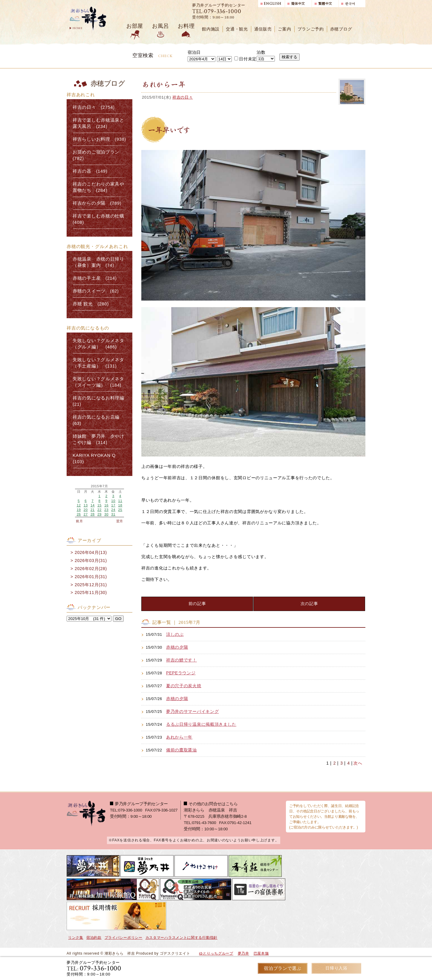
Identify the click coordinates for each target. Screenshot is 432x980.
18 (120, 505)
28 (93, 514)
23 (106, 510)
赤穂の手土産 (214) (95, 278)
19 (79, 510)
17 (113, 505)
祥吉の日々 (183, 97)
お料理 (186, 26)
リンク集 (76, 938)
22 (99, 510)
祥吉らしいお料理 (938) (99, 139)
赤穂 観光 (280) (91, 304)
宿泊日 (194, 52)
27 (86, 514)
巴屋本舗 (261, 953)
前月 (79, 521)
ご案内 (284, 29)
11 (120, 501)
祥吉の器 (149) (90, 171)
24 (113, 510)
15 (99, 505)
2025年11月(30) (91, 592)
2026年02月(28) (91, 569)
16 (106, 505)
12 (79, 505)
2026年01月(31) (91, 577)
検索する (289, 57)
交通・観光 (237, 29)
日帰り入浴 (337, 968)
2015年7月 (99, 486)
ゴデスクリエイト (175, 953)
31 (113, 514)
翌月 (120, 521)
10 (113, 501)
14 (93, 505)
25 (120, 510)
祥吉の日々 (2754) (94, 107)
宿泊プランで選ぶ (283, 968)
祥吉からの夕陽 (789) (97, 203)
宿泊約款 (94, 938)
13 (86, 505)
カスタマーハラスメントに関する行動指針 (181, 938)
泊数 (261, 52)
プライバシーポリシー (124, 938)
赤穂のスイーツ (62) (96, 291)
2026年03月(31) (91, 561)
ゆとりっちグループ (216, 953)
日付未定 (245, 59)
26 (79, 514)
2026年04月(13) (91, 552)
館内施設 (211, 29)
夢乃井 (243, 953)
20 (86, 510)
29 (99, 514)
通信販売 (263, 29)
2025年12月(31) (91, 585)
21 (93, 510)
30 (106, 514)
